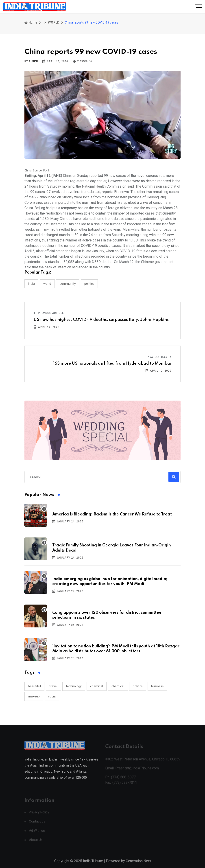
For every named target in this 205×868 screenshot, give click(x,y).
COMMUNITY (68, 284)
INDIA (31, 284)
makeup (34, 696)
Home (31, 22)
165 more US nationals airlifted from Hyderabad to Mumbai (112, 364)
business (157, 686)
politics (138, 686)
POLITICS (89, 284)
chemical (97, 686)
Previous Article (49, 313)
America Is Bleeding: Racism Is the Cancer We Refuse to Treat (112, 514)
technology (74, 686)
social (52, 696)
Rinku (33, 61)
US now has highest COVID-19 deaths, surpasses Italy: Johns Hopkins (101, 320)
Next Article (159, 357)
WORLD (54, 22)
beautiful (34, 686)
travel (53, 686)
